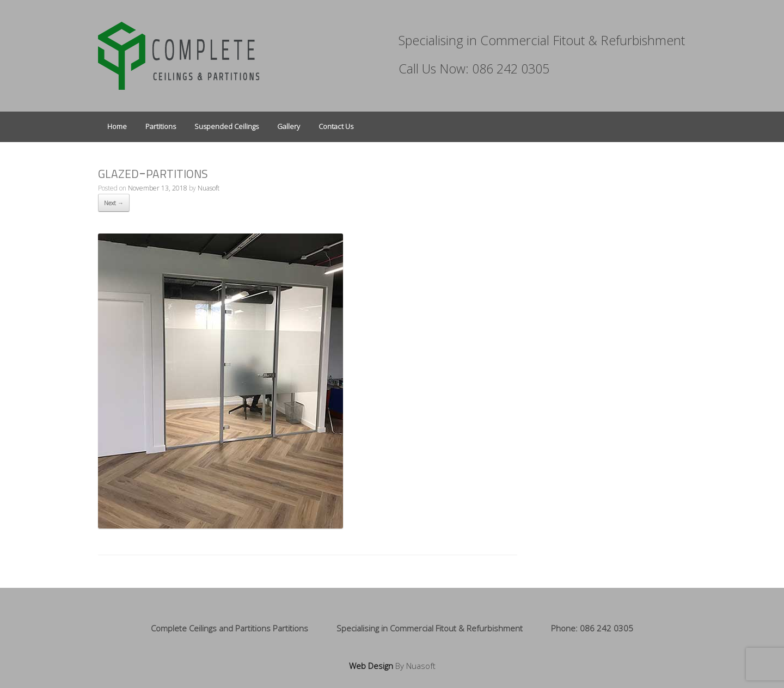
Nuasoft (209, 188)
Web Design (371, 666)
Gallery (289, 126)
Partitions (161, 126)
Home (117, 126)
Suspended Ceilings (226, 126)
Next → (114, 203)
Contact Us (336, 126)
